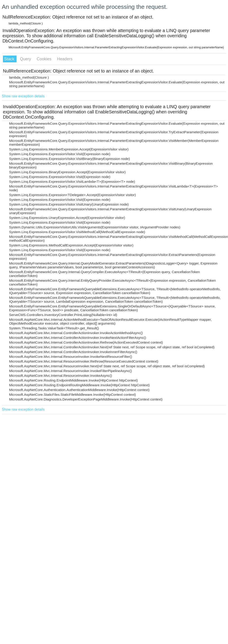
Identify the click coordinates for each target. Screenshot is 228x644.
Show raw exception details (23, 96)
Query (26, 59)
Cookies (45, 59)
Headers (65, 59)
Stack (10, 59)
